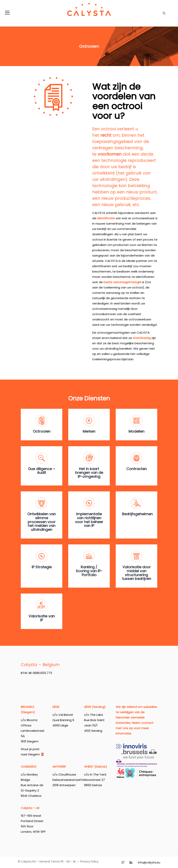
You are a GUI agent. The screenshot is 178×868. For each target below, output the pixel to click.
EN (68, 861)
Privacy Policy (89, 861)
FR (62, 861)
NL (74, 861)
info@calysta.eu (149, 862)
